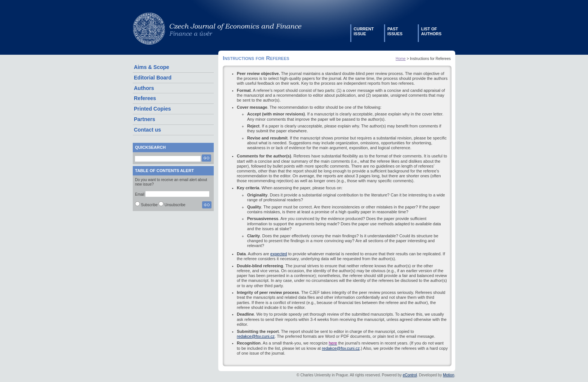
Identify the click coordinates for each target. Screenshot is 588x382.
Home (401, 59)
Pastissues (395, 31)
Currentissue (364, 31)
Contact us (147, 130)
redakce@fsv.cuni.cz (256, 336)
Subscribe (149, 205)
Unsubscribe (175, 205)
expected (279, 254)
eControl (410, 375)
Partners (145, 119)
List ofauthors (431, 31)
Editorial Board (153, 78)
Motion (448, 375)
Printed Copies (152, 109)
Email (140, 194)
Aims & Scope (151, 67)
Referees (145, 98)
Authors (144, 88)
